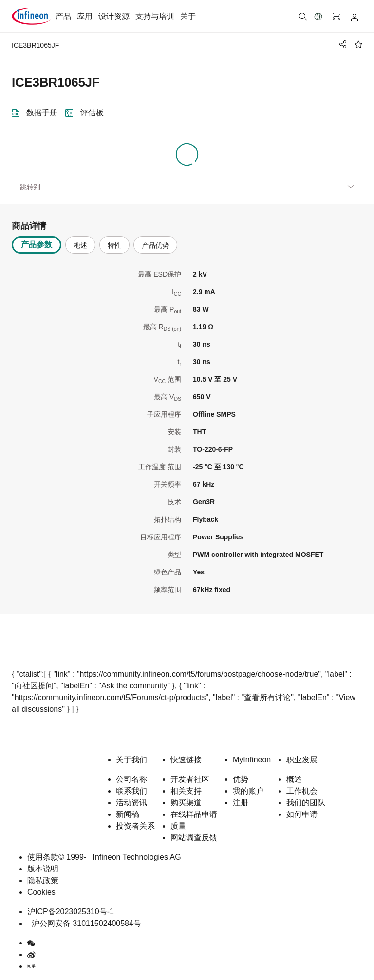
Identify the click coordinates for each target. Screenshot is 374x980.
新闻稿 (128, 814)
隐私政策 (43, 880)
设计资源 (114, 16)
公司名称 (131, 779)
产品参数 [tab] (37, 245)
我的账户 (248, 791)
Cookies (41, 892)
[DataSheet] (38, 111)
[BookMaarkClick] (358, 44)
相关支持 (186, 791)
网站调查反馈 (194, 838)
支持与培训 (155, 16)
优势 (241, 779)
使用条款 (43, 857)
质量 (178, 826)
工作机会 (302, 791)
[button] (318, 17)
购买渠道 (186, 803)
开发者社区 (190, 779)
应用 (85, 16)
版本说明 (43, 869)
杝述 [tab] (80, 245)
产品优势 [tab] (155, 245)
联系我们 (131, 791)
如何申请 (302, 814)
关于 (188, 16)
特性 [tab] (114, 245)
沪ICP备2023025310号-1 (71, 912)
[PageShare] (341, 44)
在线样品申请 (194, 814)
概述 (294, 779)
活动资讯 (131, 803)
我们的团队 (306, 803)
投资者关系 (135, 826)
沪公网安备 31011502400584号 (84, 923)
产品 (63, 16)
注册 (241, 803)
